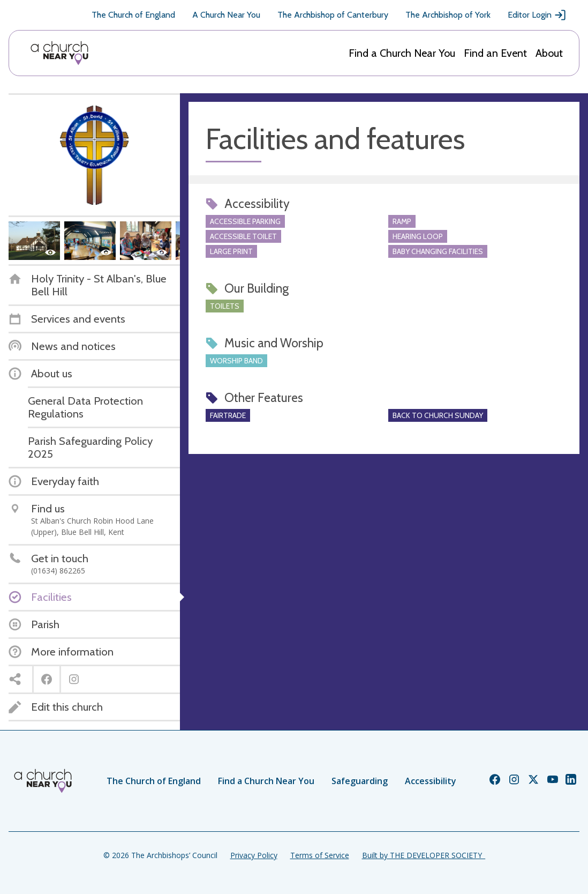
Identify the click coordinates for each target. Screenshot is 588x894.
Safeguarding (360, 781)
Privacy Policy (254, 855)
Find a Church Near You (402, 53)
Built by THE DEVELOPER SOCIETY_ (424, 855)
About (549, 53)
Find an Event (495, 53)
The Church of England (133, 15)
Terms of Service (320, 855)
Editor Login (537, 15)
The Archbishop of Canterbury (333, 15)
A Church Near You (226, 15)
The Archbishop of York (448, 15)
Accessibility (431, 781)
